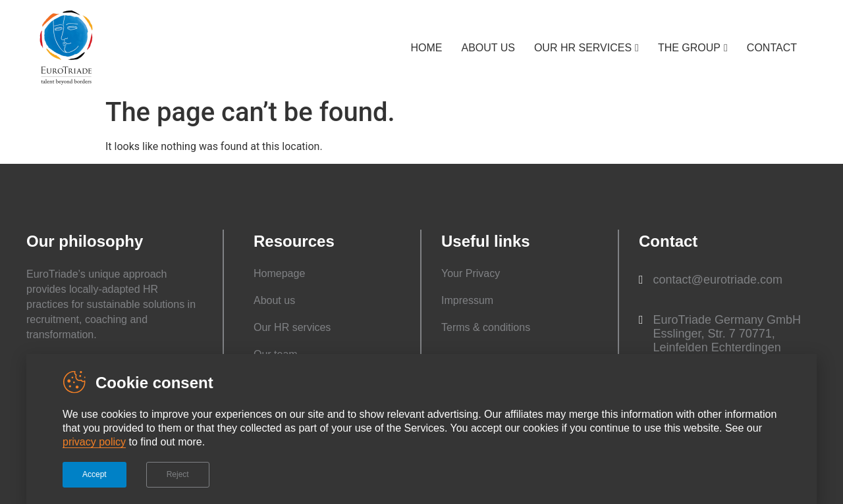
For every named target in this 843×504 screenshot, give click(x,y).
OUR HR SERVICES (583, 48)
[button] (711, 280)
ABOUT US (488, 48)
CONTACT (772, 48)
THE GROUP (689, 48)
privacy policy (94, 442)
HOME (426, 48)
